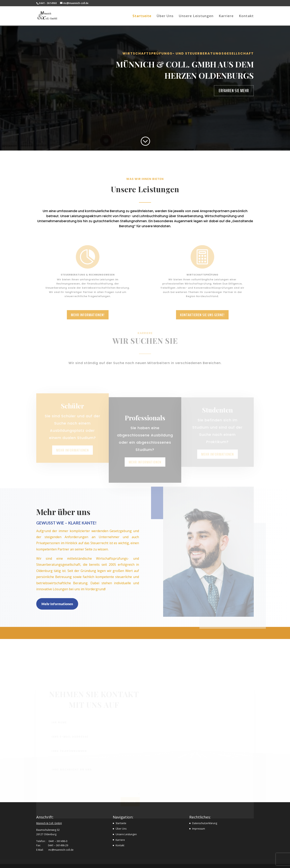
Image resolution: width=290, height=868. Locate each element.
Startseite (142, 16)
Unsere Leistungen (196, 16)
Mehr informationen (72, 456)
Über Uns (165, 16)
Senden (130, 803)
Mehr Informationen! (88, 315)
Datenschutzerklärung (205, 823)
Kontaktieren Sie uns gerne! (202, 315)
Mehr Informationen (57, 604)
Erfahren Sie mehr (234, 91)
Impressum (199, 829)
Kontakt (246, 16)
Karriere (226, 16)
